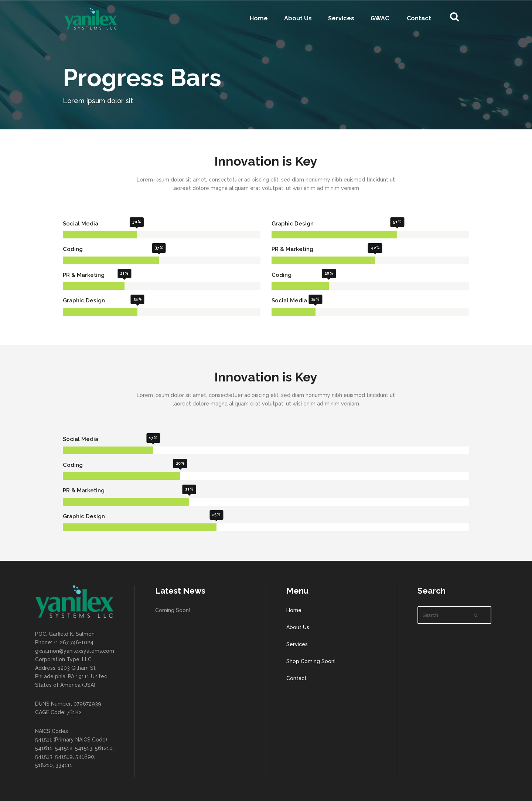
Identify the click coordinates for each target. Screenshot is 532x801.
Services (297, 644)
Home (294, 610)
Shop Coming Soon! (311, 661)
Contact (296, 678)
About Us (298, 627)
